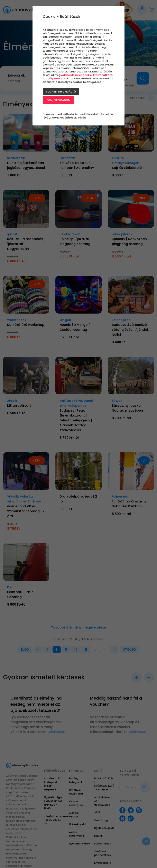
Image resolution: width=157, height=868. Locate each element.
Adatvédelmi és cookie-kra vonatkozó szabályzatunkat (78, 77)
